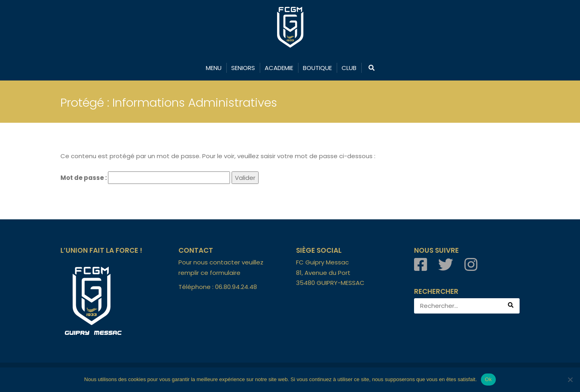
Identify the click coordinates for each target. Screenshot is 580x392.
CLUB (349, 68)
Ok (488, 379)
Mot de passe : (145, 178)
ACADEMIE (279, 68)
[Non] (570, 380)
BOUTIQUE (317, 68)
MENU (214, 68)
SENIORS (243, 68)
